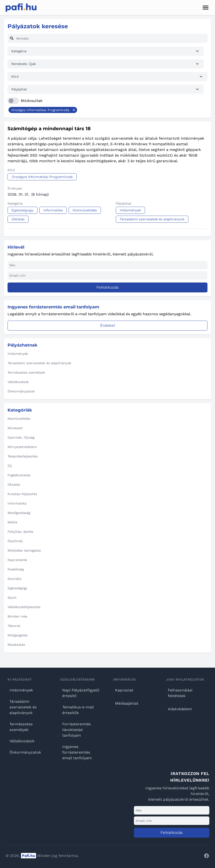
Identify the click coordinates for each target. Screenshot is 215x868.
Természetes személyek (21, 727)
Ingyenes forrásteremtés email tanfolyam (77, 752)
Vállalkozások (22, 741)
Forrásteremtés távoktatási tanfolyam (76, 730)
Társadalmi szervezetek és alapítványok (23, 707)
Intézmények (21, 690)
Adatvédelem (180, 709)
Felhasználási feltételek (180, 693)
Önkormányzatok (25, 752)
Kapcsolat (124, 690)
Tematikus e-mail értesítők (78, 710)
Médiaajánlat (127, 703)
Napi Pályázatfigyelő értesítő (81, 693)
